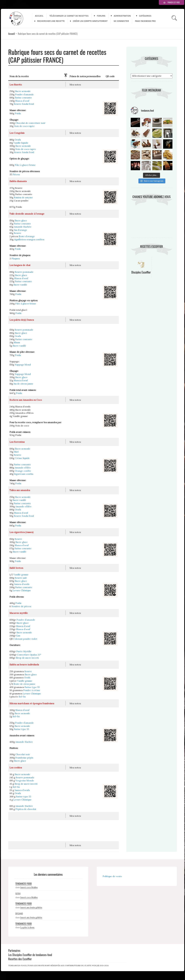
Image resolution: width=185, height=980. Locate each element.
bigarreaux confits (24, 474)
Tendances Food (24, 884)
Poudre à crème (32, 690)
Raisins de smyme (23, 197)
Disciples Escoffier (141, 272)
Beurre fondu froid (24, 104)
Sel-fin (22, 697)
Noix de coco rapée (24, 126)
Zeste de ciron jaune (24, 684)
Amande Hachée (23, 227)
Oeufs (18, 140)
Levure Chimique (22, 590)
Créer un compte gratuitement (90, 21)
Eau (18, 636)
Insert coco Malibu (29, 887)
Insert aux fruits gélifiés (31, 908)
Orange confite (23, 471)
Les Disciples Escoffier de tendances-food (30, 955)
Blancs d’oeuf (22, 101)
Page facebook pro (145, 21)
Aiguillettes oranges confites (29, 239)
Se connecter (121, 21)
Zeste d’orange (27, 236)
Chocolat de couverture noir (30, 123)
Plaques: (16, 259)
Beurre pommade (24, 272)
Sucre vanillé (20, 285)
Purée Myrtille (24, 651)
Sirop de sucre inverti (27, 658)
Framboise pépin (24, 758)
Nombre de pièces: (21, 606)
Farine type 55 (32, 687)
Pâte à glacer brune (25, 165)
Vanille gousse (21, 575)
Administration (122, 16)
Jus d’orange (20, 230)
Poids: (18, 113)
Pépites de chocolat (26, 809)
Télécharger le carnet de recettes (69, 16)
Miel (16, 452)
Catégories (145, 16)
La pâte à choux (27, 927)
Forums (101, 16)
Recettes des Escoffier (20, 959)
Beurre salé (21, 578)
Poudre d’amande (24, 94)
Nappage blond (23, 365)
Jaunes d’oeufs (22, 584)
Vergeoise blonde (25, 781)
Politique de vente (112, 876)
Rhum (17, 342)
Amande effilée (23, 468)
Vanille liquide (21, 143)
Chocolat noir (23, 754)
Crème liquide (22, 458)
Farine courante (23, 98)
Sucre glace (21, 221)
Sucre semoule (23, 91)
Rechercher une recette (51, 21)
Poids (18, 249)
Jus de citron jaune (23, 384)
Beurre (18, 233)
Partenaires (14, 950)
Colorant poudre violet (25, 639)
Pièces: (16, 174)
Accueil (39, 16)
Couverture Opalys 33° (29, 655)
